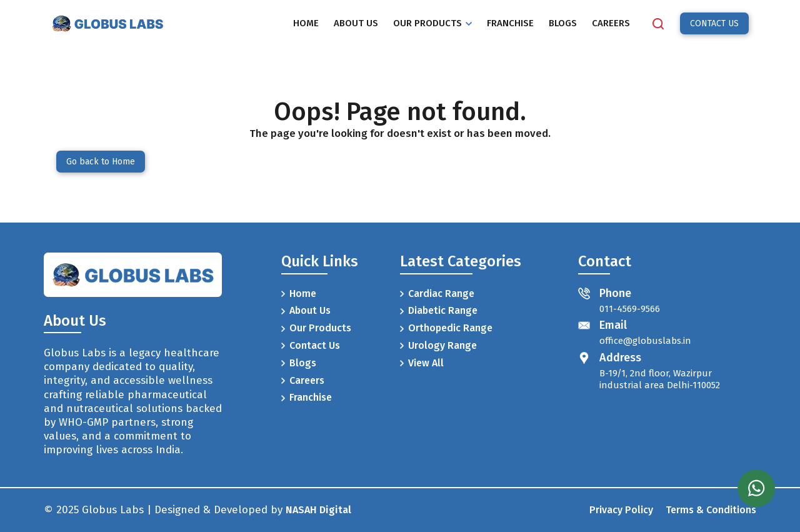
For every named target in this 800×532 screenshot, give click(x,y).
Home (299, 294)
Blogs (299, 363)
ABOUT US (356, 23)
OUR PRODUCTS (432, 23)
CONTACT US (714, 23)
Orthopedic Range (446, 328)
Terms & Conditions (711, 510)
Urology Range (438, 345)
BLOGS (563, 23)
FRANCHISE (510, 23)
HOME (306, 23)
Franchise (307, 397)
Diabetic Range (439, 310)
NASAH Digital (318, 510)
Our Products (316, 328)
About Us (306, 310)
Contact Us (311, 345)
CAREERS (611, 23)
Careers (303, 380)
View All (422, 363)
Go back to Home (101, 162)
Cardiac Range (437, 294)
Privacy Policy (621, 510)
